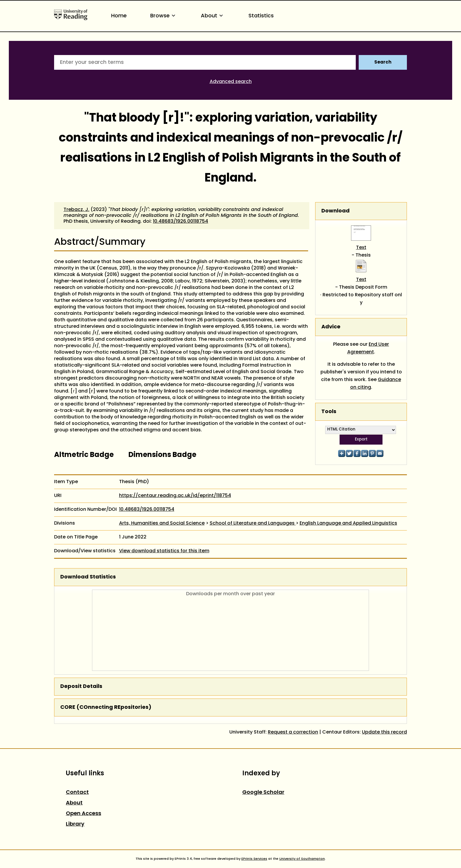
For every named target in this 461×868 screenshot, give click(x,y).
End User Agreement (368, 348)
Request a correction (293, 732)
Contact (77, 793)
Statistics (261, 16)
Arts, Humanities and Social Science (162, 523)
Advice (331, 327)
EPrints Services (254, 859)
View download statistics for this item (164, 551)
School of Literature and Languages (253, 523)
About (213, 16)
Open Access (83, 814)
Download (335, 211)
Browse (164, 16)
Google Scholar (263, 793)
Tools (329, 412)
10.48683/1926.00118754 (181, 222)
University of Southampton (302, 859)
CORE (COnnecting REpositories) (106, 707)
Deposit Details (81, 687)
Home (119, 16)
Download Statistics (88, 577)
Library (75, 824)
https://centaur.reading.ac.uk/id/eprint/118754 (175, 496)
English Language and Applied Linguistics (348, 523)
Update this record (384, 732)
